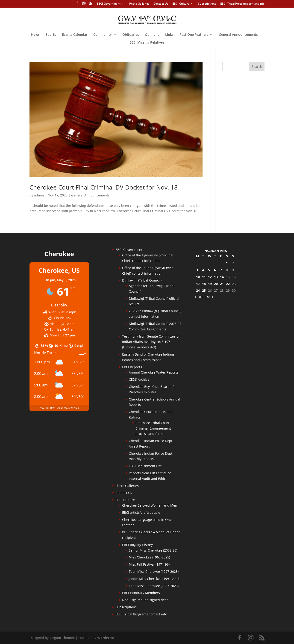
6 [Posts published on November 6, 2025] (215, 270)
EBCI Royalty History (137, 545)
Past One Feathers (194, 35)
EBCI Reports (132, 367)
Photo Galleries (139, 4)
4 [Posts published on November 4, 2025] (203, 270)
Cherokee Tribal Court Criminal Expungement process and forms (153, 428)
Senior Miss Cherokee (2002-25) (153, 550)
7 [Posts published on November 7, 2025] (221, 270)
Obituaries (131, 35)
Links (169, 35)
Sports (51, 35)
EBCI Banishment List (145, 466)
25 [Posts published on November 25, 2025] (204, 290)
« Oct (199, 297)
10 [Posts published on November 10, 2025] (198, 277)
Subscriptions (207, 4)
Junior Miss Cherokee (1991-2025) (154, 579)
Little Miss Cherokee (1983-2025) (154, 586)
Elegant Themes (62, 638)
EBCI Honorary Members (141, 593)
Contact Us (161, 4)
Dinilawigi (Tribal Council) (142, 280)
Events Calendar (75, 35)
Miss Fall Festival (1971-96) (149, 564)
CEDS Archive (139, 379)
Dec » (210, 297)
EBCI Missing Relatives (147, 43)
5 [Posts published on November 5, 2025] (209, 270)
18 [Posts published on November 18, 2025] (204, 284)
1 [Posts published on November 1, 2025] (227, 263)
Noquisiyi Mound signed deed (145, 600)
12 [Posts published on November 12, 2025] (210, 277)
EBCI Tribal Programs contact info (242, 4)
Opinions (152, 35)
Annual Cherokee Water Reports (154, 372)
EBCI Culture (181, 4)
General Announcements (238, 35)
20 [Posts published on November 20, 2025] (216, 284)
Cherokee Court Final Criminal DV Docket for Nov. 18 (104, 187)
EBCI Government (109, 4)
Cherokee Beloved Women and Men (150, 505)
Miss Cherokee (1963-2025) (149, 557)
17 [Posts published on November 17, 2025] (198, 284)
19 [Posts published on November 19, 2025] (210, 284)
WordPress (106, 638)
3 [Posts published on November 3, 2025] (197, 270)
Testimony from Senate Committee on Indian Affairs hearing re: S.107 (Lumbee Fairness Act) (151, 342)
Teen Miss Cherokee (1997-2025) (154, 571)
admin (39, 195)
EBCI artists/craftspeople (141, 512)
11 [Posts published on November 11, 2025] (204, 277)
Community (103, 35)
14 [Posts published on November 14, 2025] (222, 277)
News (35, 35)
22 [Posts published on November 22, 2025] (228, 284)
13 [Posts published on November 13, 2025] (216, 277)
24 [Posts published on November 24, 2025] (198, 290)
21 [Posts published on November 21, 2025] (222, 284)
